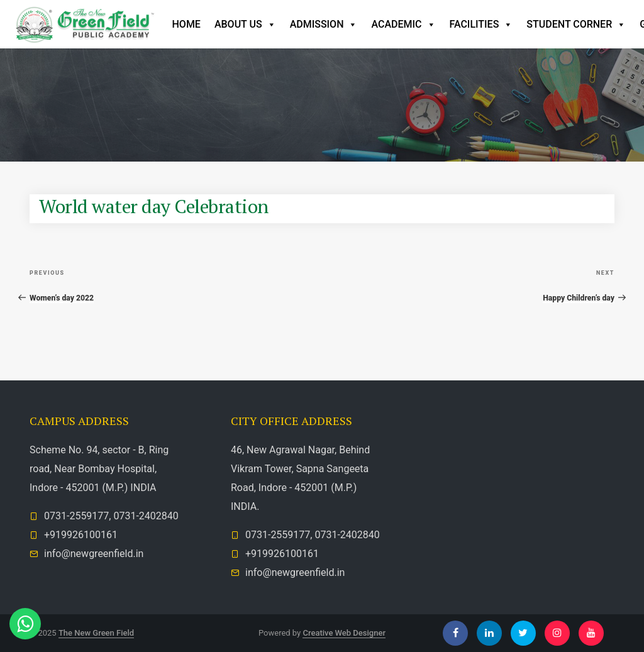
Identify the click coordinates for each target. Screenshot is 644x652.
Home (186, 24)
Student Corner (576, 24)
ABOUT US (245, 24)
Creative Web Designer (344, 633)
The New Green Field (96, 633)
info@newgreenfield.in (94, 554)
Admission (324, 24)
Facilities (481, 24)
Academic (403, 24)
